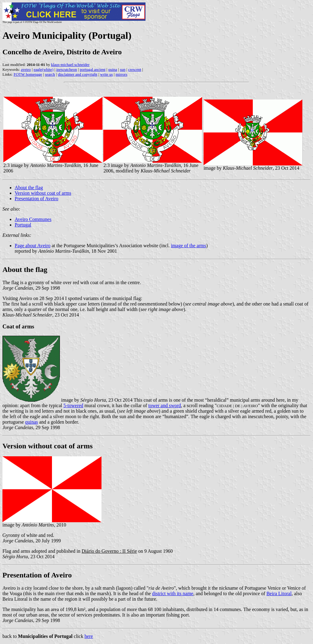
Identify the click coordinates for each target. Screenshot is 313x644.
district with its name (173, 593)
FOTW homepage (28, 74)
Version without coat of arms (43, 193)
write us (107, 74)
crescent (135, 69)
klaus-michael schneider (70, 65)
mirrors (121, 74)
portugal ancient (93, 69)
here (89, 636)
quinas (31, 422)
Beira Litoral (279, 593)
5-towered (74, 405)
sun (123, 69)
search (50, 74)
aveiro (26, 69)
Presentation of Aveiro (37, 199)
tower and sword (165, 405)
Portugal (23, 225)
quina (113, 69)
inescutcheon (67, 69)
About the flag (29, 188)
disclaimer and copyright (77, 74)
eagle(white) (44, 69)
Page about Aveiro (33, 246)
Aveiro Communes (33, 219)
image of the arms (188, 246)
